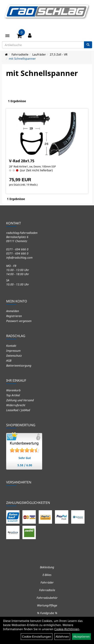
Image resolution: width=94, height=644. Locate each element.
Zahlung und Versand (20, 400)
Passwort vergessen (19, 321)
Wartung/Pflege (47, 605)
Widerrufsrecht (16, 405)
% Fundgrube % (47, 613)
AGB (9, 360)
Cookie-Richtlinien (67, 629)
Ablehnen (62, 636)
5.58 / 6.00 (25, 465)
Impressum (13, 351)
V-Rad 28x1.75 (22, 161)
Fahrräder (47, 582)
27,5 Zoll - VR (59, 54)
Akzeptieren (81, 636)
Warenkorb (13, 390)
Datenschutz (14, 356)
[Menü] (7, 36)
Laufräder (39, 54)
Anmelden (13, 311)
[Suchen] (88, 45)
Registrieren (14, 316)
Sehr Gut (25, 458)
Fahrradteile (20, 54)
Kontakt (11, 346)
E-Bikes (47, 575)
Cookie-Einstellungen (37, 636)
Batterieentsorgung (19, 365)
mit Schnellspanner (22, 59)
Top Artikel (13, 395)
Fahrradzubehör (47, 598)
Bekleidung (47, 567)
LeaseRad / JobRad (18, 410)
